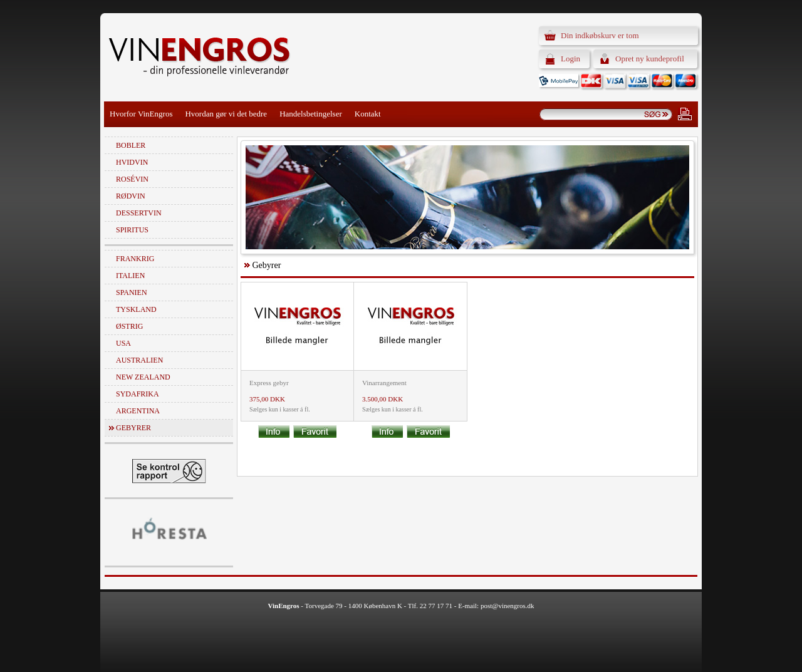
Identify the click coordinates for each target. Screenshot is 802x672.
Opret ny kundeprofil (650, 59)
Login (570, 59)
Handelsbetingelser (311, 114)
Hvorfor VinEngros (141, 114)
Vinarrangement (384, 383)
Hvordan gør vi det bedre (226, 114)
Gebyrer (133, 428)
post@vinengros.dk (508, 606)
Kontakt (368, 114)
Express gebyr (269, 383)
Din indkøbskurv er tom (600, 35)
